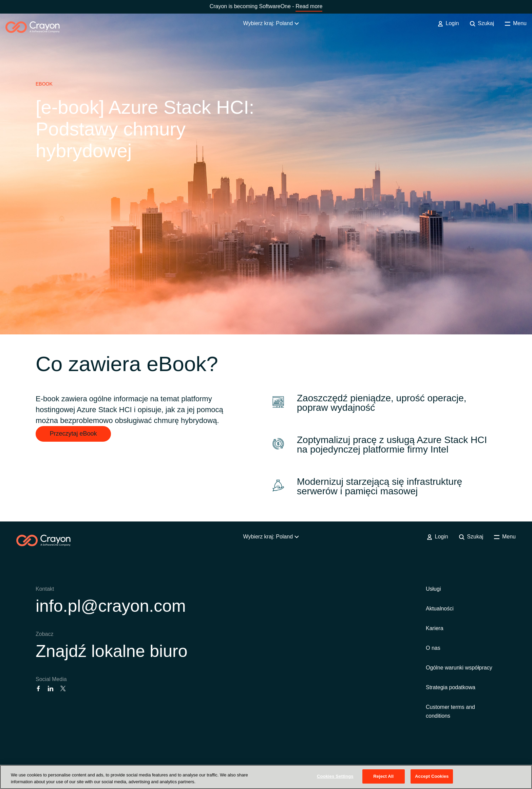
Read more (309, 6)
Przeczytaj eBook (73, 434)
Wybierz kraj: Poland (271, 23)
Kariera (435, 628)
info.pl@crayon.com (111, 606)
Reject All (383, 776)
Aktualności (440, 609)
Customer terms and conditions (450, 711)
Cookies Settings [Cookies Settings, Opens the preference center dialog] (335, 776)
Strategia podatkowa (451, 687)
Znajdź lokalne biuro (112, 651)
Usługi (433, 589)
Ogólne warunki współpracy (459, 668)
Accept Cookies (432, 776)
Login (448, 23)
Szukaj (482, 23)
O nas (433, 648)
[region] (266, 777)
